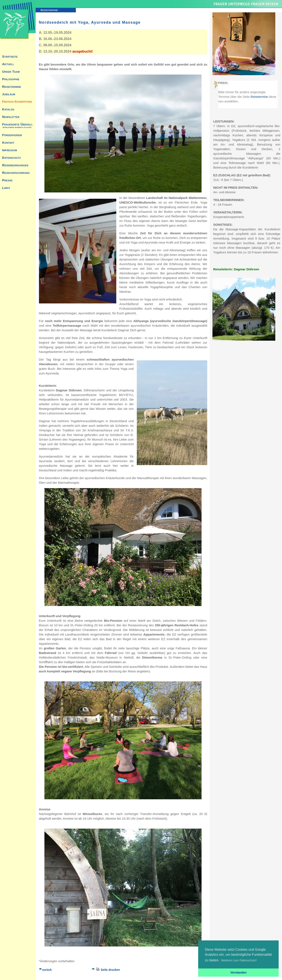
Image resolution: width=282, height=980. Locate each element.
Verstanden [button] (238, 972)
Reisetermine (259, 97)
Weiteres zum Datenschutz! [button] (239, 960)
